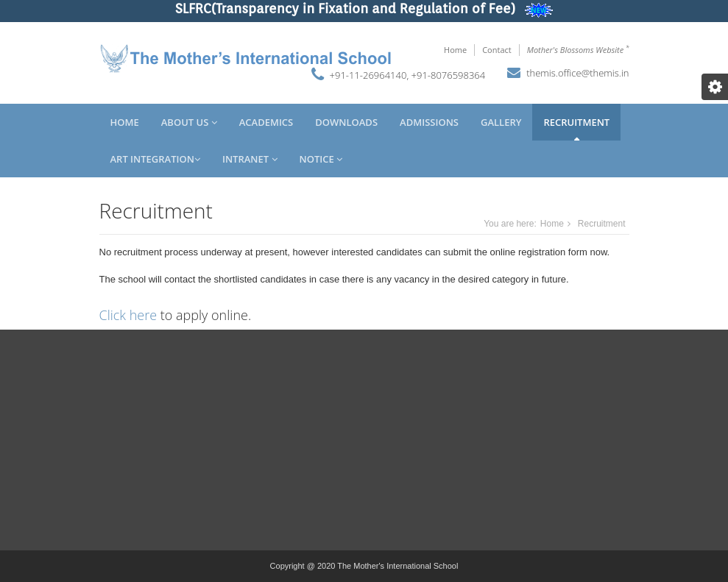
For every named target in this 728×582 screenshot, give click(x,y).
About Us (189, 122)
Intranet (250, 159)
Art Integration (155, 159)
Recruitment (576, 122)
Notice (321, 159)
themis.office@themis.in (577, 73)
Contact (497, 50)
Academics (266, 122)
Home (455, 50)
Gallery (501, 122)
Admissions (429, 122)
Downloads (346, 122)
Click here (128, 315)
